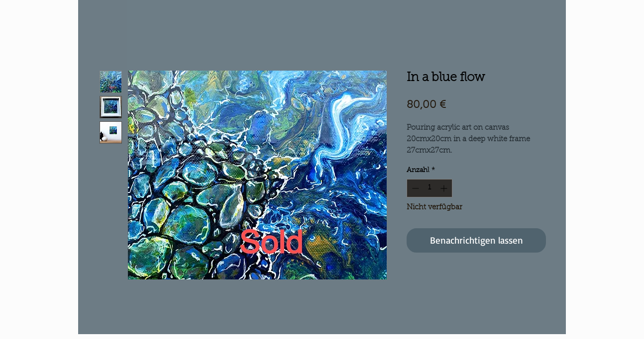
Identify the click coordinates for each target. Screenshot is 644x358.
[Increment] (445, 188)
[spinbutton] (429, 188)
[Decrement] (414, 188)
